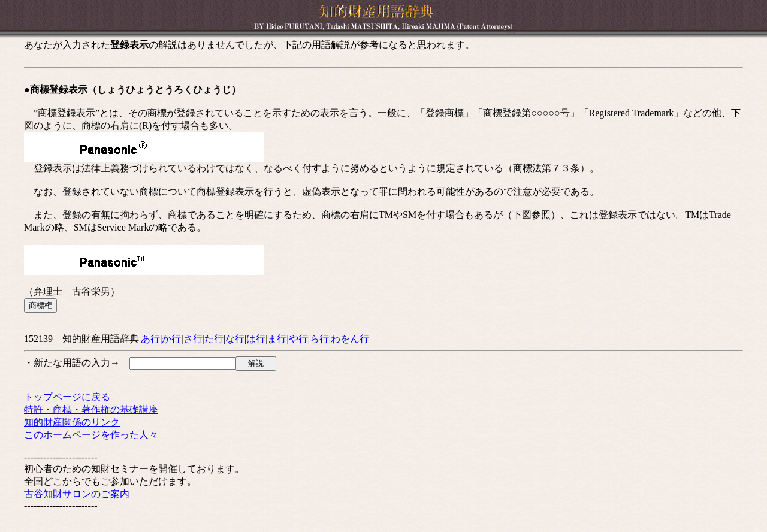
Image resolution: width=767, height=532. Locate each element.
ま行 (277, 339)
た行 (214, 339)
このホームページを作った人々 (91, 435)
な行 (235, 339)
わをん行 (350, 339)
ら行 (319, 339)
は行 (256, 339)
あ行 (150, 339)
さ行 (193, 339)
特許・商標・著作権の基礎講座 (91, 409)
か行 (171, 339)
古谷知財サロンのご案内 (77, 494)
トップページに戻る (67, 397)
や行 (298, 339)
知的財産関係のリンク (72, 422)
